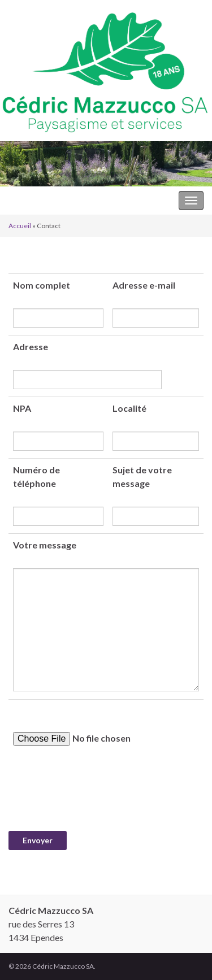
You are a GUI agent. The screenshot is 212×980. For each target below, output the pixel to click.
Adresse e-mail (144, 285)
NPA (22, 408)
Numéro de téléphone (36, 476)
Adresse (31, 347)
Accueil (20, 226)
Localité (129, 408)
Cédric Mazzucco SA (49, 200)
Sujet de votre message (142, 476)
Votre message (45, 545)
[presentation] (94, 789)
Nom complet (42, 285)
